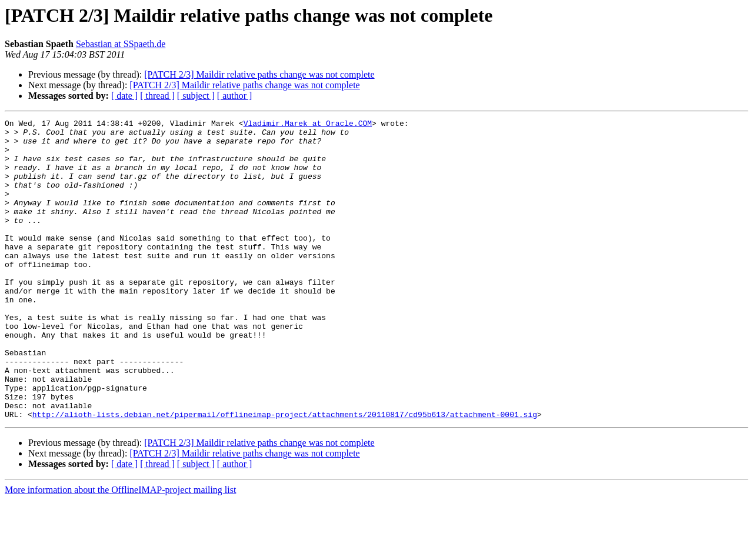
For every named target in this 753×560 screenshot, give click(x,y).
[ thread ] (157, 96)
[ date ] (124, 96)
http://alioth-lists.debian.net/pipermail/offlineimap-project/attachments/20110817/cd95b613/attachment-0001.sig (285, 474)
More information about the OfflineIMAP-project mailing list (120, 550)
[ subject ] (196, 96)
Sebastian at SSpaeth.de (121, 44)
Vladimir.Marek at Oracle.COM (308, 125)
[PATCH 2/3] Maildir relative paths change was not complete (259, 74)
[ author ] (235, 96)
